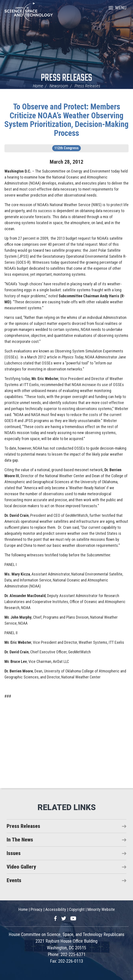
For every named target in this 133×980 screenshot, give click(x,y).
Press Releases (66, 78)
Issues (14, 853)
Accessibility (56, 909)
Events (14, 880)
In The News (20, 840)
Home (38, 86)
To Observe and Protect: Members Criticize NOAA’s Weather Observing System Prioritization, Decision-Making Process (66, 120)
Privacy (37, 909)
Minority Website (101, 909)
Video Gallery (21, 867)
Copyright (77, 909)
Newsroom (59, 86)
